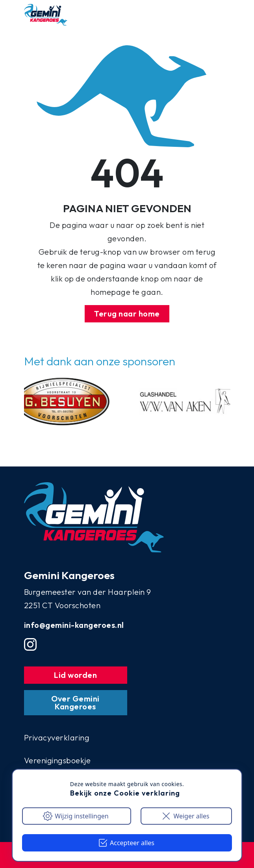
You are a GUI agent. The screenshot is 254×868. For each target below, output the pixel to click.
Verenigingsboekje (57, 760)
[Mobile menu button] (215, 15)
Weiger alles (185, 816)
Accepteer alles (126, 843)
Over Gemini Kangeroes (75, 702)
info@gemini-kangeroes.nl (74, 625)
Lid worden (75, 675)
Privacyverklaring (57, 738)
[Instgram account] (30, 644)
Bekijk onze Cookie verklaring (125, 793)
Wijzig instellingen (76, 816)
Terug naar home (127, 314)
